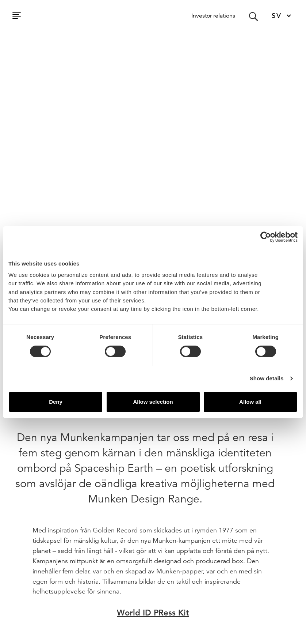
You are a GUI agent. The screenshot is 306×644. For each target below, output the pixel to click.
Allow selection (153, 402)
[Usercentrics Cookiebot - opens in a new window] (266, 237)
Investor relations (213, 16)
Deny (56, 402)
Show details (267, 378)
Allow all (250, 402)
